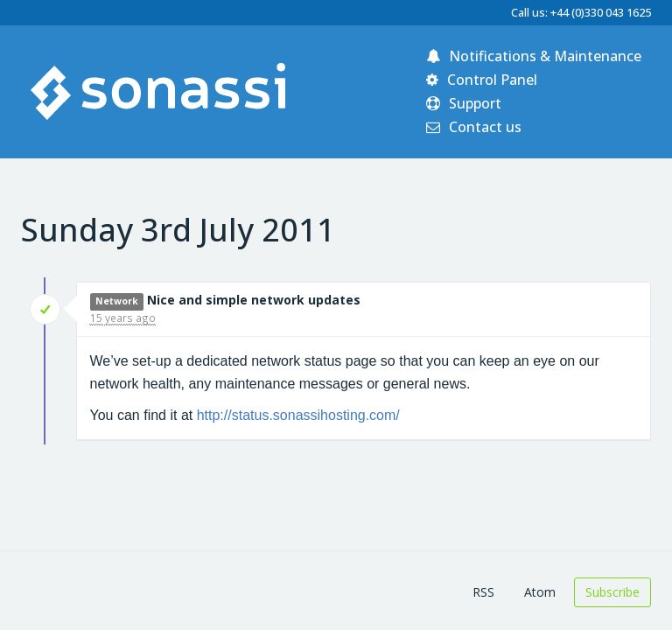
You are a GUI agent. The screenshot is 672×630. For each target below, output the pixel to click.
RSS (483, 592)
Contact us (474, 127)
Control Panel (482, 80)
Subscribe (612, 592)
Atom (540, 592)
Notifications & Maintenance (534, 56)
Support (464, 103)
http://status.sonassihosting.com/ (298, 415)
